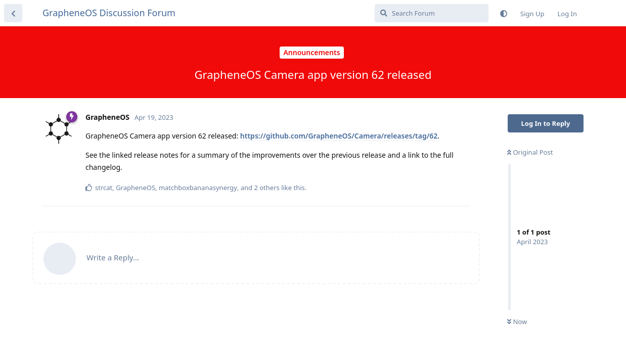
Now (517, 322)
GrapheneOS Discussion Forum (109, 13)
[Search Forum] (432, 13)
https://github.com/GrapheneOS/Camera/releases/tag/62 (339, 136)
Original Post (530, 152)
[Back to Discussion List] (13, 13)
